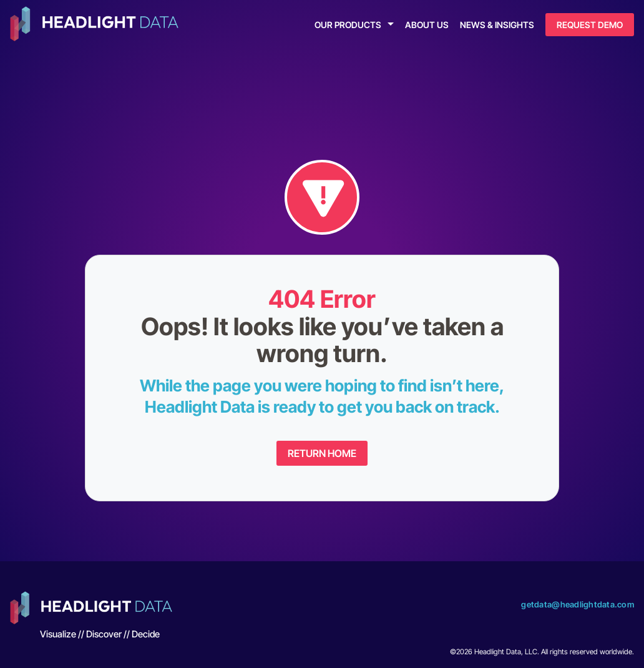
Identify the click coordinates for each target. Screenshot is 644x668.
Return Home (322, 453)
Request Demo (590, 25)
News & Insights (497, 25)
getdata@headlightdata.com (578, 604)
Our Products (348, 25)
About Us (427, 25)
